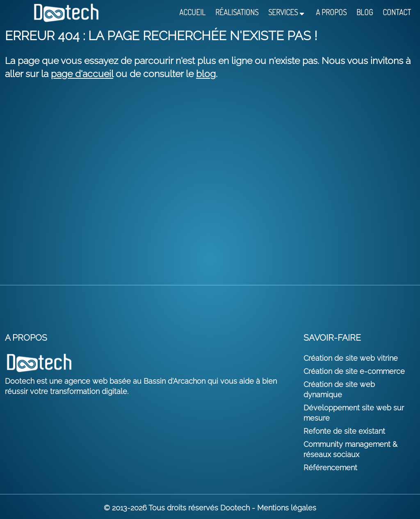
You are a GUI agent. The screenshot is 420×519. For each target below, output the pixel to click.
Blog (365, 13)
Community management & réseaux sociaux (350, 449)
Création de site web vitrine (351, 358)
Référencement (330, 468)
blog (206, 74)
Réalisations (237, 13)
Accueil (192, 13)
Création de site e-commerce (354, 371)
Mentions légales (287, 508)
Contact (397, 13)
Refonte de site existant (344, 431)
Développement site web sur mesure (354, 413)
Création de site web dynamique (339, 389)
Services (283, 13)
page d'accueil (82, 74)
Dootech (235, 508)
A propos (331, 13)
